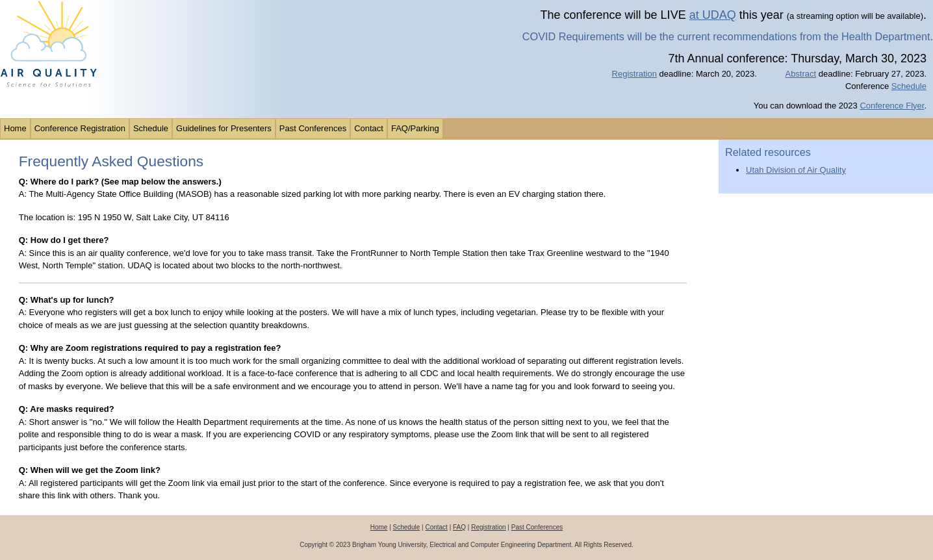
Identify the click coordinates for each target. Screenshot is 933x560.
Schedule (909, 86)
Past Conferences (313, 128)
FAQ (459, 527)
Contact (369, 128)
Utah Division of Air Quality (796, 170)
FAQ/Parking (415, 128)
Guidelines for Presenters (224, 128)
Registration (634, 74)
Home (15, 128)
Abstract (800, 74)
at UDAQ (713, 15)
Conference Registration (80, 128)
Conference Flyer (892, 106)
